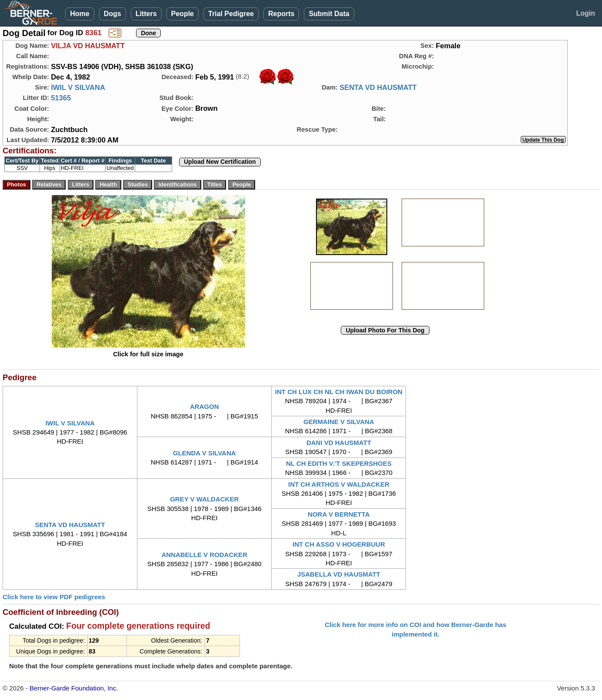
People (183, 14)
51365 (61, 98)
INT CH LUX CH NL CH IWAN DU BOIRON (339, 392)
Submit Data (329, 14)
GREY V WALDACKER (204, 499)
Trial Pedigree (231, 14)
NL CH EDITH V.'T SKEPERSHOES (339, 463)
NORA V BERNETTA (339, 514)
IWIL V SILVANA (78, 87)
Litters (146, 14)
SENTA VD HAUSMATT (378, 87)
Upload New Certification (220, 162)
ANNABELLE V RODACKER (204, 555)
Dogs (113, 14)
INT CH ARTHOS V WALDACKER (339, 484)
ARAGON (205, 406)
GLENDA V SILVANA (205, 453)
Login (585, 13)
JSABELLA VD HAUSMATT (339, 574)
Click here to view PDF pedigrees (54, 597)
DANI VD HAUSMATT (339, 443)
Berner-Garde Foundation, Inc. (74, 688)
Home (80, 14)
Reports (281, 14)
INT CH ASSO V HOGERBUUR (339, 544)
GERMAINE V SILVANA (339, 422)
